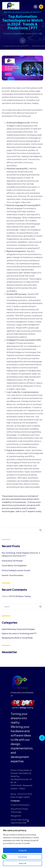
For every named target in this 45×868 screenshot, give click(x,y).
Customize (22, 857)
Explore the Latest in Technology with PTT (23, 12)
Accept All (22, 850)
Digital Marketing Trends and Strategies (18, 629)
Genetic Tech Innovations (13, 575)
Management (16, 816)
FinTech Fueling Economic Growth (16, 570)
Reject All (23, 863)
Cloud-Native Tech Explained (14, 565)
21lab (4, 596)
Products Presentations (20, 805)
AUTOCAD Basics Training (20, 596)
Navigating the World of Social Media (17, 638)
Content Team (18, 33)
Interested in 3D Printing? (12, 561)
